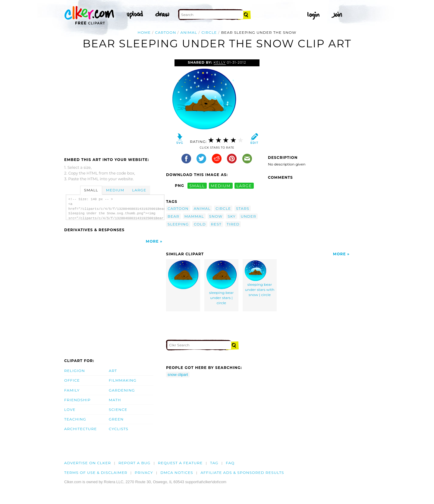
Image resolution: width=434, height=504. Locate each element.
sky (231, 216)
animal (189, 32)
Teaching (75, 419)
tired (233, 224)
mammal (194, 216)
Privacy (144, 473)
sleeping (178, 224)
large (244, 186)
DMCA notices (177, 473)
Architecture (80, 429)
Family (72, 390)
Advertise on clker (88, 463)
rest (216, 224)
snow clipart (178, 375)
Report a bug (135, 463)
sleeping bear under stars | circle (222, 283)
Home (144, 32)
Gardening (122, 390)
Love (70, 409)
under (248, 216)
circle (209, 32)
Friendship (77, 400)
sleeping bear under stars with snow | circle (260, 279)
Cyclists (119, 429)
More (152, 241)
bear (173, 216)
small (197, 186)
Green (116, 419)
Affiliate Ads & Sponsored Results (242, 473)
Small (91, 190)
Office (72, 380)
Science (118, 409)
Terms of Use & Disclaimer (96, 473)
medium (221, 186)
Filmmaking (123, 380)
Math (115, 400)
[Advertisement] (115, 105)
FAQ (230, 463)
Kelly (220, 62)
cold (200, 224)
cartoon (166, 32)
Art (113, 371)
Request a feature (180, 463)
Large (139, 190)
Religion (75, 371)
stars (243, 208)
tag (214, 463)
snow (216, 216)
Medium (115, 190)
